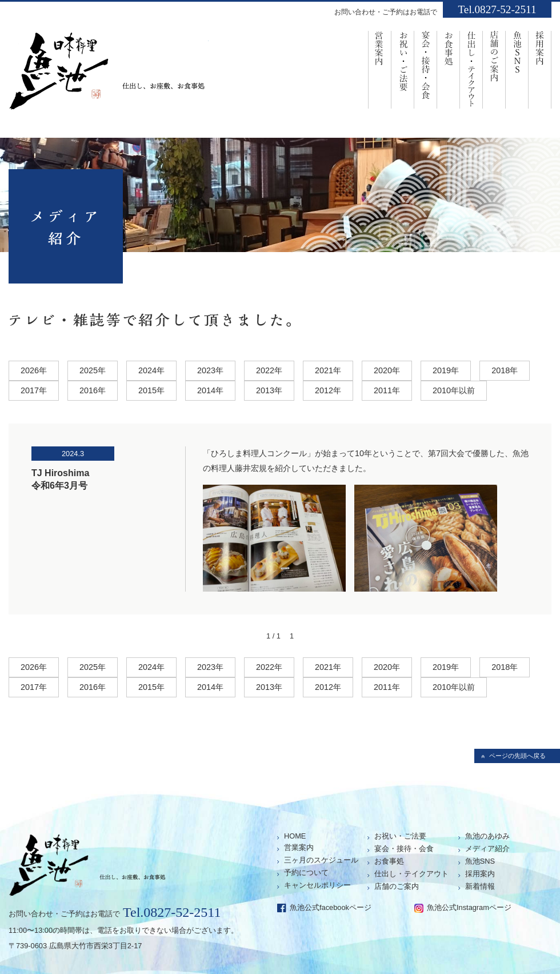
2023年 (210, 370)
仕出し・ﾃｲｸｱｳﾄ (471, 69)
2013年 (269, 390)
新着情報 (480, 886)
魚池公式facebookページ (331, 907)
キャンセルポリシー (317, 885)
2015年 (151, 390)
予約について (306, 873)
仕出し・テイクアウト (411, 874)
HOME (295, 836)
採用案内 (540, 69)
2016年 (93, 390)
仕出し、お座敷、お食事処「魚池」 (109, 75)
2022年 (269, 370)
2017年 (34, 390)
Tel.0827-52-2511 (497, 9)
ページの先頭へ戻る (517, 756)
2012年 (328, 390)
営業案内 (380, 69)
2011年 (387, 390)
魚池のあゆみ (487, 836)
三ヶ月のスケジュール (321, 860)
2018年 (505, 370)
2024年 (151, 370)
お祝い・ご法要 (403, 69)
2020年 (387, 370)
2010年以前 (454, 390)
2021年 (328, 370)
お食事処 (449, 69)
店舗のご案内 (494, 69)
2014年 (210, 390)
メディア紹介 (487, 849)
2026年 (34, 370)
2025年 (93, 370)
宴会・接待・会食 (426, 69)
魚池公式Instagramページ (469, 907)
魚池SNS (517, 69)
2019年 (446, 370)
